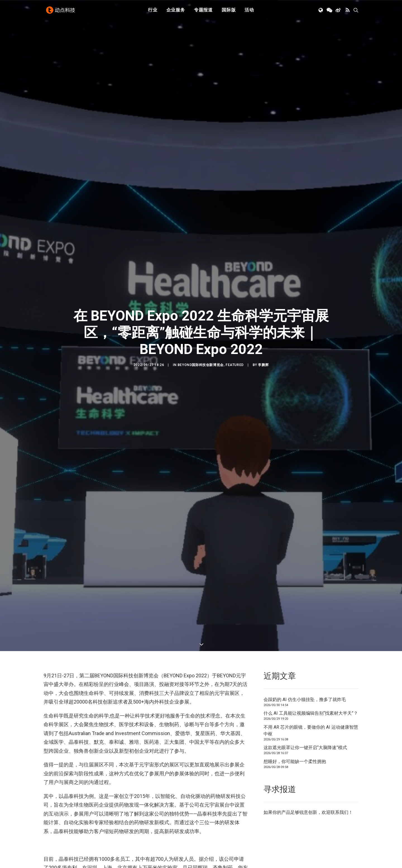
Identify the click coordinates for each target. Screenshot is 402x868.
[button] (321, 12)
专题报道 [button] (203, 12)
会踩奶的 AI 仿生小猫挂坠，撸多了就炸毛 (305, 679)
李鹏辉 (263, 355)
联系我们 (339, 792)
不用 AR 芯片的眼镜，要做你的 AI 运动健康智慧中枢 (311, 710)
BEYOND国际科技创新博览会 (201, 355)
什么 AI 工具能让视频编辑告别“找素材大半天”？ (311, 693)
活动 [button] (249, 12)
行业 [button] (153, 12)
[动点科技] (61, 12)
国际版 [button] (229, 12)
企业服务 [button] (176, 12)
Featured (235, 355)
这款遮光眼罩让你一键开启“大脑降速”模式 (305, 727)
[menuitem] (153, 12)
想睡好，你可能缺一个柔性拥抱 (295, 741)
